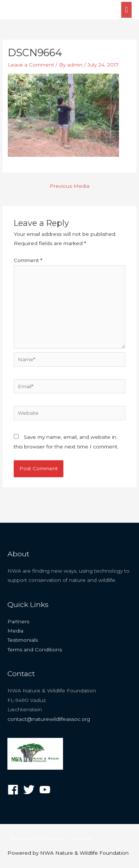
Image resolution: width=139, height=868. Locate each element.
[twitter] (31, 790)
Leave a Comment (31, 65)
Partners (18, 621)
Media (15, 631)
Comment (28, 260)
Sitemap (81, 838)
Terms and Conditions (35, 650)
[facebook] (15, 790)
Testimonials (23, 640)
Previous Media (69, 186)
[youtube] (47, 790)
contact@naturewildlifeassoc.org (49, 719)
